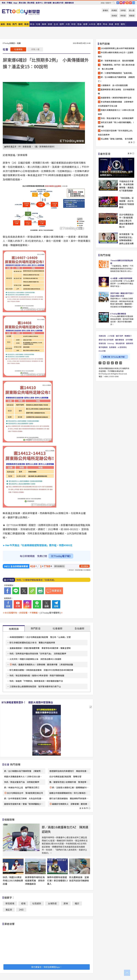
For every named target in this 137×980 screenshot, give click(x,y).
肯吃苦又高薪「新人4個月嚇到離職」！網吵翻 (116, 124)
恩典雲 (114, 16)
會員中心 (39, 3)
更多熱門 (85, 808)
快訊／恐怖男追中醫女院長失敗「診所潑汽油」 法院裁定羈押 (38, 653)
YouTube (121, 3)
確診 (77, 903)
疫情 (23, 903)
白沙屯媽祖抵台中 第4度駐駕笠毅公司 (25, 793)
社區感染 (37, 903)
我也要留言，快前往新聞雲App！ (47, 967)
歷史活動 (22, 3)
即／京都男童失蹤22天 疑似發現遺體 (117, 61)
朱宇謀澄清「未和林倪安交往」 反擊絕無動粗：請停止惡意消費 (127, 239)
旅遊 (50, 24)
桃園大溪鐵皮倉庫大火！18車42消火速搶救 (116, 112)
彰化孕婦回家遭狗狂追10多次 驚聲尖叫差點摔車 (32, 643)
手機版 (9, 3)
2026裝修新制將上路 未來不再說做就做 (118, 48)
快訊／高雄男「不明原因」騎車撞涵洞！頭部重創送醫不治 (36, 681)
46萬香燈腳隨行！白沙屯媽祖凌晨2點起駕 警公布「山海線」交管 (40, 637)
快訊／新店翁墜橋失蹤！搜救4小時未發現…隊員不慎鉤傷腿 (37, 675)
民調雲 (114, 10)
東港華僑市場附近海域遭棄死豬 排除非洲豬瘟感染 (35, 880)
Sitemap (111, 343)
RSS (127, 3)
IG (124, 3)
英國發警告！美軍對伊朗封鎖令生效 (116, 98)
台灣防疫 (52, 903)
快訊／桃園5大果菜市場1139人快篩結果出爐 (13, 880)
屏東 (66, 903)
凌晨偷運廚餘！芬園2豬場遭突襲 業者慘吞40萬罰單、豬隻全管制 (40, 648)
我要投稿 (102, 336)
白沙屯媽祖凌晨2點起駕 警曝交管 (65, 776)
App (15, 3)
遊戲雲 (132, 16)
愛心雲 (132, 10)
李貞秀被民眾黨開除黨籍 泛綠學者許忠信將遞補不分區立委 (116, 104)
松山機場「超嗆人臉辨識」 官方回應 (117, 139)
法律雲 (123, 10)
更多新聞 (84, 566)
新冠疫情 (10, 903)
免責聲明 (113, 347)
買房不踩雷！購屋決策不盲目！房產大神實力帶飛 (122, 295)
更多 (132, 142)
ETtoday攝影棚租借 (118, 314)
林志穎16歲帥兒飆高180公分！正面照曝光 (116, 54)
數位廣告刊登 (58, 3)
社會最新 (58, 628)
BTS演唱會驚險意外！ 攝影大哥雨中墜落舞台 (27, 702)
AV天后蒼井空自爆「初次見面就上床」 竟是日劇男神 (116, 133)
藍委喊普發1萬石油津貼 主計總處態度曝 (116, 91)
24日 (21, 910)
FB (118, 3)
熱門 (15, 24)
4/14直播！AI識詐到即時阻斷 (121, 278)
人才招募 (111, 336)
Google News (134, 3)
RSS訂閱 (102, 351)
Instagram (108, 363)
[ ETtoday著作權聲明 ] (50, 613)
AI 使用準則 (122, 347)
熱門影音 (36, 628)
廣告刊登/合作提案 (106, 340)
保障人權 (35, 49)
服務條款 (130, 343)
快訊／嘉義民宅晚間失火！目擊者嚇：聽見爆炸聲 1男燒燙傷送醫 (43, 664)
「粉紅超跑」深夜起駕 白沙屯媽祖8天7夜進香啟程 (127, 203)
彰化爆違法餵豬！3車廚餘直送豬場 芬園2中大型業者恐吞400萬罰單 (41, 670)
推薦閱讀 (14, 629)
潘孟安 (9, 910)
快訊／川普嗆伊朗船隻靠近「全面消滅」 (36, 580)
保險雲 (123, 16)
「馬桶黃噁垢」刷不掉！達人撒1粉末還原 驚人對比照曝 (116, 67)
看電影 (105, 10)
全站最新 (79, 628)
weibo (130, 3)
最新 (3, 24)
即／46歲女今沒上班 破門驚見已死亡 (22, 787)
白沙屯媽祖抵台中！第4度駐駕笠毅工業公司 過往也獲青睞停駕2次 (126, 221)
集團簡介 (128, 336)
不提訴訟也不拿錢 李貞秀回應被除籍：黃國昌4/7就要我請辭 (126, 186)
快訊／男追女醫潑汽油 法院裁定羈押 (22, 782)
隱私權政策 (120, 343)
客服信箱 (102, 343)
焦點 (9, 24)
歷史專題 (31, 3)
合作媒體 (129, 340)
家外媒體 (48, 3)
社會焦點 (18, 49)
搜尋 (114, 3)
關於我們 (119, 336)
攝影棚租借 (69, 3)
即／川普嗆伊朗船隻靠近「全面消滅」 (117, 73)
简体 (4, 3)
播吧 (21, 24)
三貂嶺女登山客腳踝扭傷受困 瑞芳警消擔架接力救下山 (35, 686)
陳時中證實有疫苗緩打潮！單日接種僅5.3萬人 (57, 880)
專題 (26, 24)
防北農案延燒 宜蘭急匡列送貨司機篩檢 (79, 879)
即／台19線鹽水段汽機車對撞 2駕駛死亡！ (116, 79)
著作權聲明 (103, 347)
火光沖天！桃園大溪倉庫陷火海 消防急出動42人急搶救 (35, 659)
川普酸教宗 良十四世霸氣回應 (114, 85)
